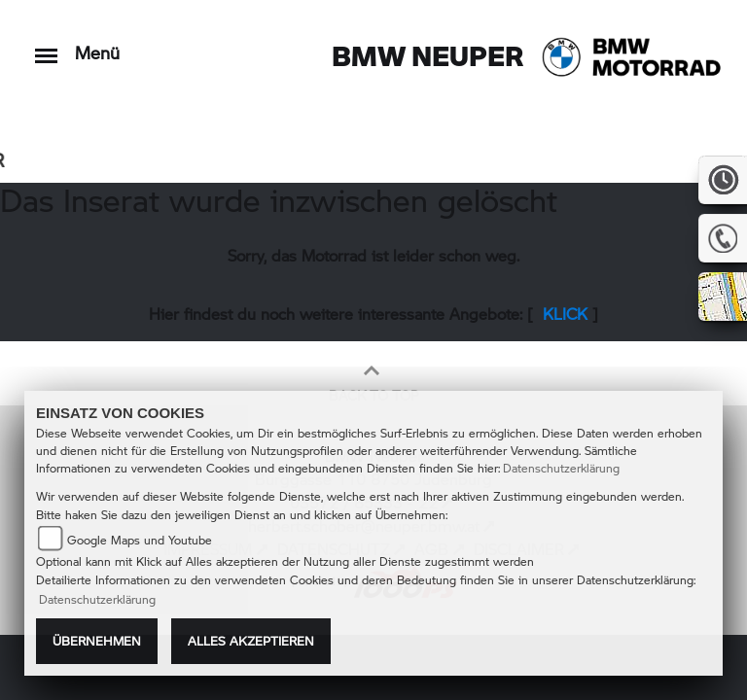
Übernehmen (97, 641)
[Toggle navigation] (46, 46)
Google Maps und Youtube (140, 540)
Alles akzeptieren (251, 641)
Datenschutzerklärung (561, 468)
